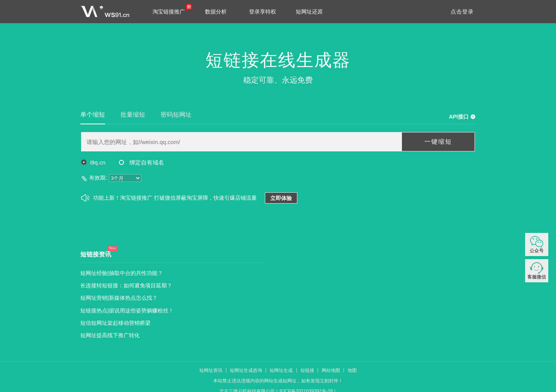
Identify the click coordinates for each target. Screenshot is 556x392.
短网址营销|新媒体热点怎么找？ (119, 298)
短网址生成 (281, 370)
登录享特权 (263, 12)
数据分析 (216, 12)
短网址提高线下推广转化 (110, 335)
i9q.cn (93, 162)
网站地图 (331, 370)
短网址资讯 (211, 370)
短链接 (307, 370)
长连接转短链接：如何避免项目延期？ (126, 285)
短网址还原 (309, 12)
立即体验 (281, 198)
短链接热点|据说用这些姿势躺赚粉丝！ (127, 311)
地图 (352, 370)
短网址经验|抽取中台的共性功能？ (122, 273)
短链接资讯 (96, 254)
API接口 (459, 117)
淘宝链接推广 (169, 12)
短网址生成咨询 (246, 370)
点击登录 (462, 12)
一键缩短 (438, 142)
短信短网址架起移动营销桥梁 (115, 323)
